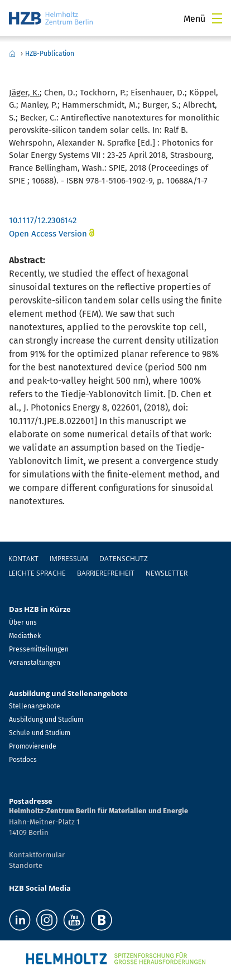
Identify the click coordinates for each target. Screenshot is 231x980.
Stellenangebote (35, 706)
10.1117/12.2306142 (43, 220)
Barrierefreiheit (106, 573)
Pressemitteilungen (39, 649)
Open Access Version (48, 234)
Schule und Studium (40, 733)
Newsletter (167, 573)
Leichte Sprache (37, 573)
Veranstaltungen (35, 663)
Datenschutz (124, 559)
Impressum (69, 559)
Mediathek (25, 636)
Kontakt (23, 559)
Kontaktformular (37, 855)
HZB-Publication (50, 54)
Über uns (23, 622)
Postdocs (23, 760)
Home (12, 54)
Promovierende (33, 746)
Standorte (26, 865)
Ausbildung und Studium (46, 720)
